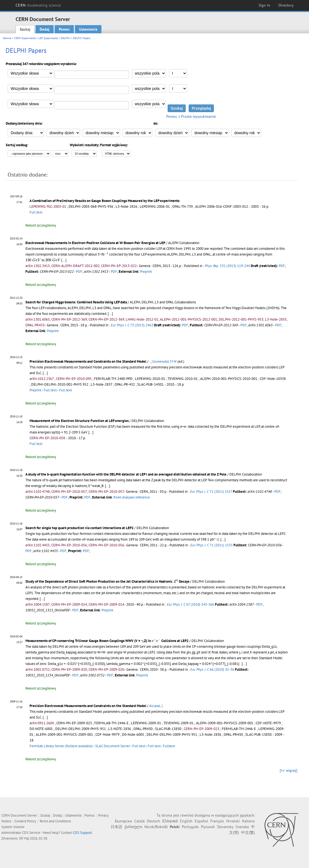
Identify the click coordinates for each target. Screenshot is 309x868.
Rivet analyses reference (132, 497)
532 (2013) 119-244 (227, 266)
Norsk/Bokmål (156, 827)
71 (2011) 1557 (211, 492)
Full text (36, 212)
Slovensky (225, 827)
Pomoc (64, 29)
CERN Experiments (25, 38)
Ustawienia (88, 29)
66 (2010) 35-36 (212, 669)
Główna (7, 38)
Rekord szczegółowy (41, 225)
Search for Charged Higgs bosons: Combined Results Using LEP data (76, 302)
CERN (38, 5)
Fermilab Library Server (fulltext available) (61, 746)
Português (190, 827)
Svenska (242, 827)
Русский (208, 827)
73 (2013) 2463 (132, 325)
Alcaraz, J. (156, 706)
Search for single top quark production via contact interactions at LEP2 (79, 528)
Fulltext (169, 746)
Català (139, 821)
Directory (286, 5)
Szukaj (25, 29)
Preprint (146, 272)
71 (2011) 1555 (212, 545)
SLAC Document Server (113, 746)
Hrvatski (233, 821)
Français (217, 821)
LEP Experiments (48, 38)
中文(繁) (248, 832)
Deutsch (154, 821)
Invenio (19, 827)
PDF (282, 266)
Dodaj (45, 29)
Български (123, 821)
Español (201, 821)
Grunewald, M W (164, 361)
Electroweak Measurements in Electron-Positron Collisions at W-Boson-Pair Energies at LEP (95, 243)
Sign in (264, 5)
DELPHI (65, 38)
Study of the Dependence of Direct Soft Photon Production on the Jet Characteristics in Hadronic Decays (107, 581)
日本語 (116, 827)
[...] (64, 260)
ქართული (133, 827)
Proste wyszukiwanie (198, 116)
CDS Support (82, 833)
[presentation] (106, 254)
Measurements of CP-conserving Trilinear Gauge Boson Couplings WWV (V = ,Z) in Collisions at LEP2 (107, 641)
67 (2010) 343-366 (190, 604)
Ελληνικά (170, 821)
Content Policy (25, 821)
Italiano (248, 821)
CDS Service (31, 833)
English (186, 821)
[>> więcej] (288, 770)
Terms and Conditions (55, 821)
